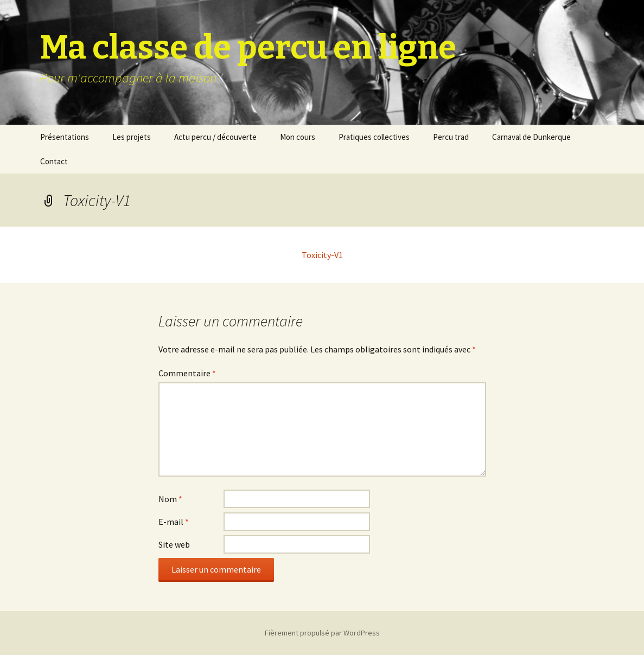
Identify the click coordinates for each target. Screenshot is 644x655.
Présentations (65, 137)
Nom (170, 499)
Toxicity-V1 (322, 255)
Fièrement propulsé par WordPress (322, 633)
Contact (54, 161)
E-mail (174, 522)
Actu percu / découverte (215, 137)
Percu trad (451, 137)
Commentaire (187, 373)
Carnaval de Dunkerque (531, 137)
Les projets (132, 137)
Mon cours (298, 137)
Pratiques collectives (374, 137)
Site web (174, 544)
